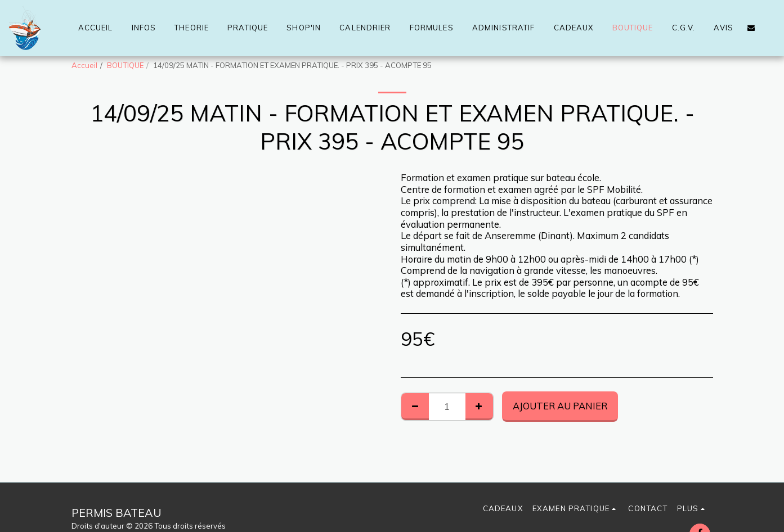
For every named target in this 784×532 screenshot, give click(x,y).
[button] (751, 28)
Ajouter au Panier (560, 406)
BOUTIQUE (125, 65)
